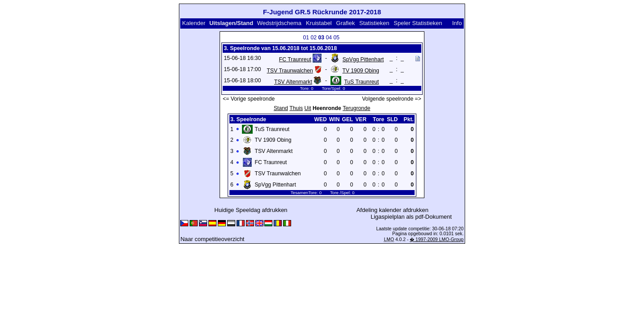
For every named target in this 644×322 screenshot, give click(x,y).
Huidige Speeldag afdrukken (251, 210)
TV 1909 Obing (361, 71)
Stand (281, 108)
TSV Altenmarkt (293, 82)
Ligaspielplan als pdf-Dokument (411, 217)
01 (306, 38)
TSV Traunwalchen (290, 71)
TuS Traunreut (362, 82)
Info (457, 23)
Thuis (296, 108)
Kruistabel (319, 23)
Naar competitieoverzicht (212, 239)
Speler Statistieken (418, 23)
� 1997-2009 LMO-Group (436, 239)
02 (314, 38)
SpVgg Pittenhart (363, 59)
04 (329, 38)
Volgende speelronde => (392, 99)
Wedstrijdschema (279, 23)
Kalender (194, 23)
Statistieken (374, 23)
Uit (308, 108)
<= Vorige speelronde (249, 99)
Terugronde (356, 108)
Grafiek (346, 23)
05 (336, 38)
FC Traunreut (295, 59)
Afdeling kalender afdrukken (392, 210)
